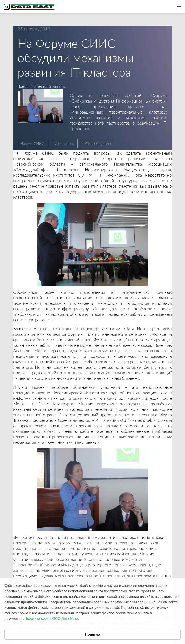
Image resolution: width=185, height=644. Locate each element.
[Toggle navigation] (179, 7)
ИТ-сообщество (98, 144)
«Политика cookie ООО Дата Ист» (50, 619)
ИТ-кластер (64, 144)
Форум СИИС (33, 144)
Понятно (92, 634)
